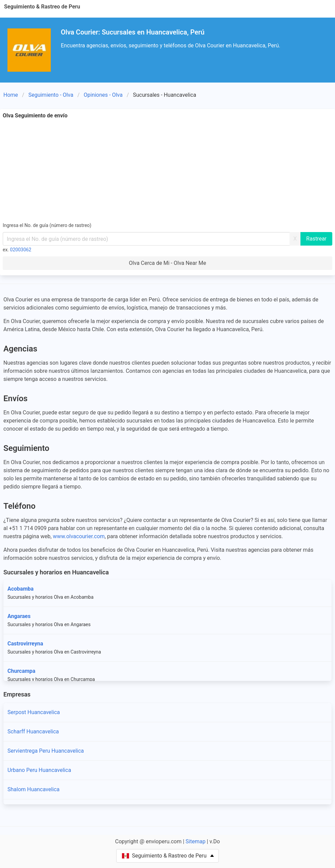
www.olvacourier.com (79, 536)
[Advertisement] (167, 170)
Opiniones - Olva (103, 95)
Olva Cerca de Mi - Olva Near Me (168, 263)
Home (11, 95)
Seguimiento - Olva (51, 95)
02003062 (21, 250)
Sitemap (196, 841)
